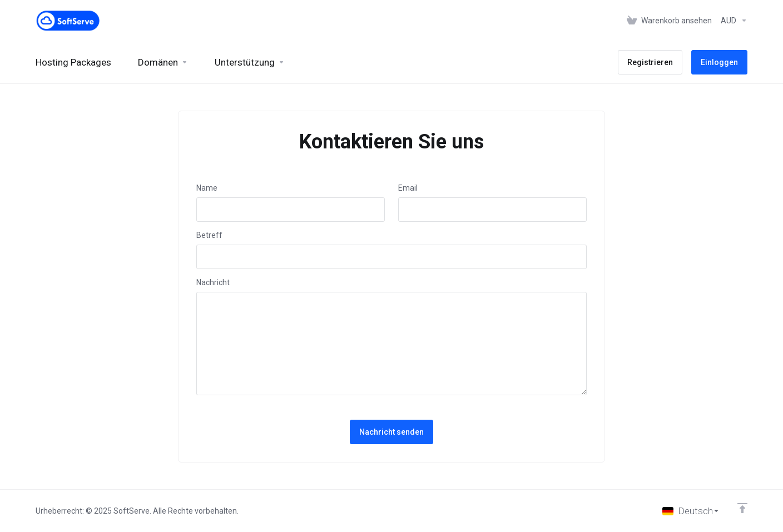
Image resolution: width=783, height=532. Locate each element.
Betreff (209, 235)
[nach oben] (742, 508)
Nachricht (213, 282)
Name (207, 188)
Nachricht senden (391, 432)
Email (408, 188)
